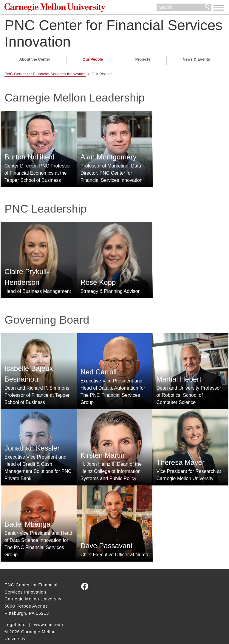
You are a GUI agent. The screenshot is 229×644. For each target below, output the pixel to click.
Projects (143, 61)
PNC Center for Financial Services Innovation (113, 36)
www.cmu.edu (49, 613)
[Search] (184, 8)
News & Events (196, 61)
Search (207, 8)
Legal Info (15, 613)
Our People (93, 61)
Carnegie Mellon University (49, 9)
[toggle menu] (219, 8)
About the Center (35, 61)
